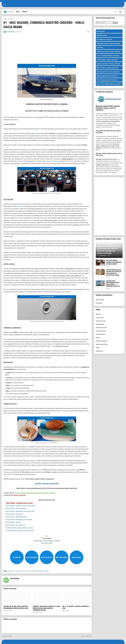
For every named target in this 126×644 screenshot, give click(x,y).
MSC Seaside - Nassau (14, 522)
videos (98, 348)
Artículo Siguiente (86, 636)
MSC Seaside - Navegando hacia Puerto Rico (21, 511)
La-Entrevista (100, 318)
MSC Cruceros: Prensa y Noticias (108, 68)
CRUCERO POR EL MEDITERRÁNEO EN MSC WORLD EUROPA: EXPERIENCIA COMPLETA (113, 284)
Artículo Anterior (7, 636)
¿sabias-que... (100, 351)
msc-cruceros (27, 571)
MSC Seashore (47, 557)
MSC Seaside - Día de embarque (17, 508)
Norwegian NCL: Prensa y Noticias (108, 72)
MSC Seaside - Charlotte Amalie (16, 517)
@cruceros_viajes (47, 543)
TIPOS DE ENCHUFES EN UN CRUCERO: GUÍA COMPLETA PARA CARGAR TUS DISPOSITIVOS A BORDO (114, 273)
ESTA (56, 206)
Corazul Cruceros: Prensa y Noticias (109, 51)
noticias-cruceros (101, 331)
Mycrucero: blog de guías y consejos (109, 84)
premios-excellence (101, 341)
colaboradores (100, 324)
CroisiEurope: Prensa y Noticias (107, 60)
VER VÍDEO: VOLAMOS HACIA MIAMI (47, 484)
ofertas (98, 338)
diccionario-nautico (101, 328)
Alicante (98, 314)
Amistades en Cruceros (104, 39)
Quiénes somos (102, 35)
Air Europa (54, 161)
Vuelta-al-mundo (101, 321)
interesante (18, 571)
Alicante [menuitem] (25, 12)
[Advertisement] (47, 49)
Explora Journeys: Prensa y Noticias (109, 64)
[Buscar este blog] (104, 23)
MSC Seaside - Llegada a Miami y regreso (20, 528)
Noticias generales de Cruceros (107, 76)
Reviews (46, 571)
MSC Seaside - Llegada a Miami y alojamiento (21, 506)
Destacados (76, 557)
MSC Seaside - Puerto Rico (15, 514)
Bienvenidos (101, 31)
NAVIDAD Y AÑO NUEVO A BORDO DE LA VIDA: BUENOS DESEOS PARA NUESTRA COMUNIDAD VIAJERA (47, 608)
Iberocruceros (100, 300)
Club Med (100, 47)
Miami (34, 133)
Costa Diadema (32, 557)
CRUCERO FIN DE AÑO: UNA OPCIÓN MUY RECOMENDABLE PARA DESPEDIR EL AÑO (16, 607)
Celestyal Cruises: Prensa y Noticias (109, 43)
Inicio (5, 4)
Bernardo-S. (11, 19)
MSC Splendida (62, 557)
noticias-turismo (101, 334)
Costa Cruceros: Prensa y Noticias (108, 56)
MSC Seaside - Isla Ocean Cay (16, 525)
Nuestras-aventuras (37, 571)
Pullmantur (99, 303)
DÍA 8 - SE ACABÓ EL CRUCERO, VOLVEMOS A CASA (76, 607)
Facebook (17, 557)
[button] (116, 12)
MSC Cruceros (19, 206)
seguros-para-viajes (102, 344)
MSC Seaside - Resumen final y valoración (21, 531)
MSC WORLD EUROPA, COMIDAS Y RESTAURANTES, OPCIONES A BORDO (114, 262)
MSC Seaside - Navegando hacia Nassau (19, 520)
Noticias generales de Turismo (107, 80)
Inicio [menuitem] (18, 12)
